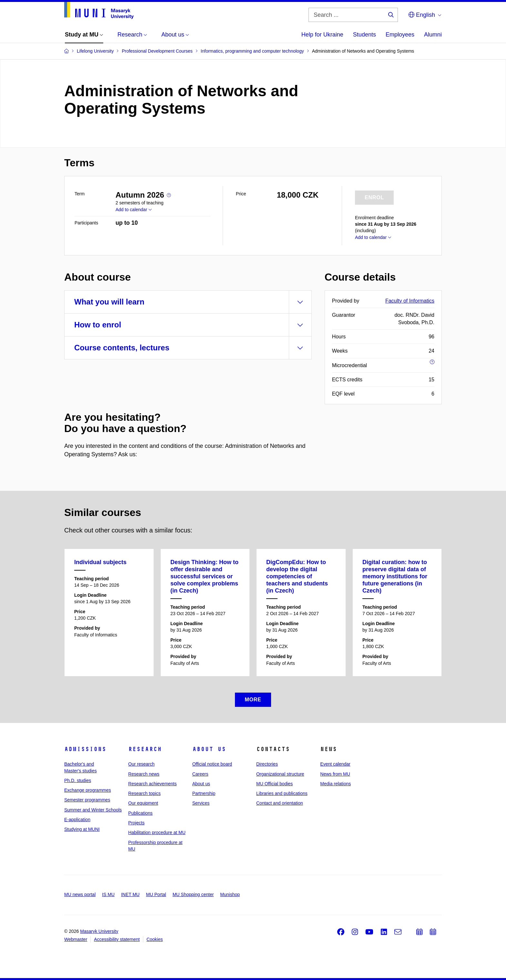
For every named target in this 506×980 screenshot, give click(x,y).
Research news (144, 774)
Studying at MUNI (82, 829)
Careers (200, 774)
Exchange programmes (88, 790)
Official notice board (212, 764)
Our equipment (143, 803)
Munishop (230, 894)
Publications (140, 813)
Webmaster (76, 939)
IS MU (108, 894)
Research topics (144, 793)
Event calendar (335, 764)
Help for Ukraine (322, 35)
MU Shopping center (193, 894)
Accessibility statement (117, 939)
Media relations (335, 784)
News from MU (335, 774)
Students (364, 35)
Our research (141, 764)
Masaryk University (99, 931)
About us (209, 749)
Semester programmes (87, 800)
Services (201, 803)
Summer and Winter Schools (93, 810)
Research (145, 749)
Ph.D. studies (78, 780)
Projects (136, 823)
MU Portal (156, 894)
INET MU (130, 894)
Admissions (85, 749)
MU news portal (80, 894)
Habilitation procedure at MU (157, 832)
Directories (267, 764)
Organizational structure (280, 774)
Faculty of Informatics (410, 301)
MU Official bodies (274, 784)
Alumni (433, 35)
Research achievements (152, 784)
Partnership (204, 793)
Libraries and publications (282, 793)
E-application (77, 820)
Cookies (155, 939)
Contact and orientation (280, 803)
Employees (400, 35)
